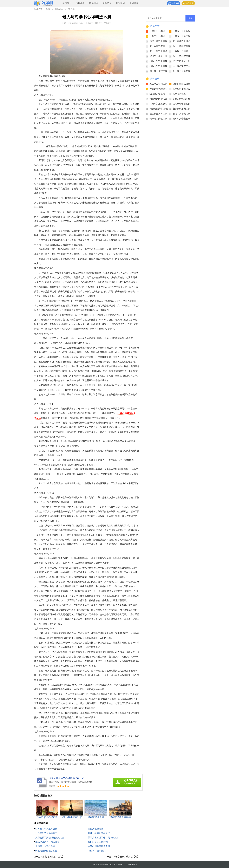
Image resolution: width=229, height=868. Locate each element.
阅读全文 (98, 23)
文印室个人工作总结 (45, 846)
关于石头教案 (179, 94)
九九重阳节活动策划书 (46, 833)
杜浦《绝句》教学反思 (99, 833)
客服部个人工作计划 (98, 842)
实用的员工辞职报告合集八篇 (50, 838)
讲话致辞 (120, 3)
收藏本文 (89, 23)
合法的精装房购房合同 (99, 846)
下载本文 (107, 23)
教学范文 (107, 3)
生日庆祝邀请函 (96, 829)
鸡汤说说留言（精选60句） (48, 842)
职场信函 (94, 3)
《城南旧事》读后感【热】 (126, 857)
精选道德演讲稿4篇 (159, 109)
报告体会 (80, 3)
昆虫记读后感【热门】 (53, 857)
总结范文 (67, 3)
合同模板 (134, 3)
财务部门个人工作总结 (46, 829)
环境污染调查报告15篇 (46, 851)
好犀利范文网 (110, 864)
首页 (48, 9)
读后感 (71, 9)
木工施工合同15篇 (158, 84)
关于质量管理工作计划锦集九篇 (103, 838)
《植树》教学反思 (97, 851)
